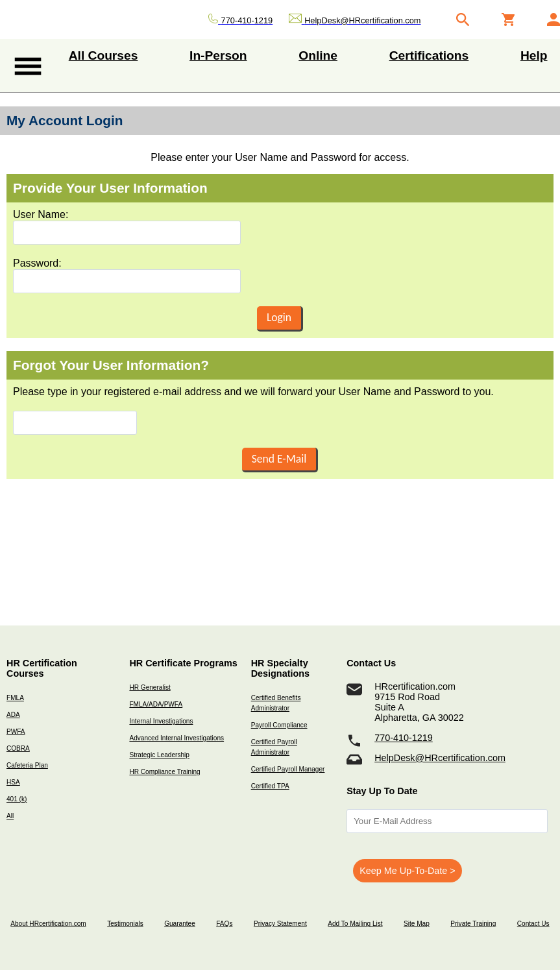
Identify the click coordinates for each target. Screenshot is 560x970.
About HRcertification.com (48, 924)
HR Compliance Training (164, 772)
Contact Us (533, 924)
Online (318, 55)
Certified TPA (270, 786)
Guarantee (180, 924)
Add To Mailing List (355, 924)
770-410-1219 (404, 738)
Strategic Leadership (159, 755)
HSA (13, 782)
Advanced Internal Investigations (177, 738)
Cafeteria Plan (27, 765)
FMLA (15, 698)
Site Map (417, 924)
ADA (13, 715)
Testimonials (125, 924)
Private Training (473, 924)
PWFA (16, 732)
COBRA (18, 748)
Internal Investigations (161, 721)
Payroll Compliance (279, 725)
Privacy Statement (280, 924)
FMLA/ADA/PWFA (156, 704)
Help (534, 55)
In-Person (218, 55)
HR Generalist (150, 687)
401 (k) (17, 799)
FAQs (224, 924)
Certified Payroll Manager (288, 769)
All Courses (103, 55)
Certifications (429, 55)
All (10, 816)
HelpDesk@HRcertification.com (440, 758)
